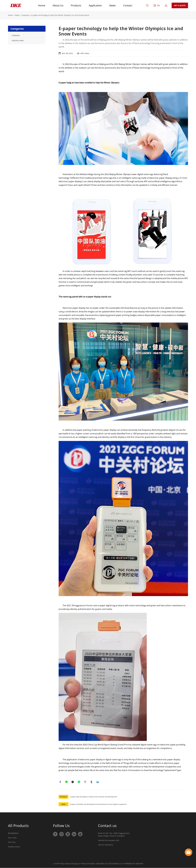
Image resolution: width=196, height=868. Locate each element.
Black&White (13, 834)
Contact (128, 5)
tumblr (92, 782)
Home (42, 5)
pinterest (85, 782)
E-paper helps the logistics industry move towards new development (93, 797)
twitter (73, 782)
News (112, 5)
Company (25, 15)
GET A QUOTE (180, 5)
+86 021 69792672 (105, 845)
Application (95, 5)
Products (76, 5)
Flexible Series (14, 847)
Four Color (12, 838)
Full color (12, 843)
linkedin (98, 782)
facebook (60, 782)
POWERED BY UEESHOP (133, 864)
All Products (18, 826)
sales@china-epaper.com (109, 841)
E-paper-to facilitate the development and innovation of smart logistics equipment (98, 805)
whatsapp (79, 782)
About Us (58, 5)
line (67, 782)
